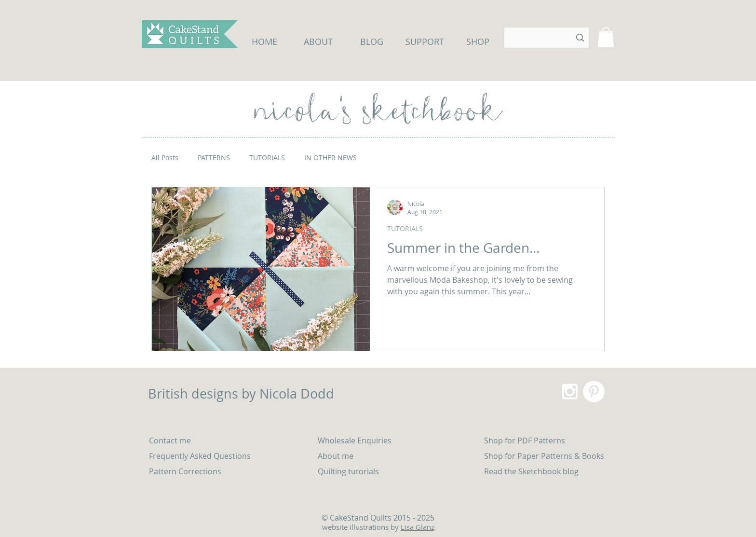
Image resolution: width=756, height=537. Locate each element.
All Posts (165, 158)
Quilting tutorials (349, 471)
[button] (606, 37)
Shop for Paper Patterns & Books (544, 456)
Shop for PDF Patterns (525, 441)
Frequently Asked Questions (200, 456)
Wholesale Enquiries (355, 441)
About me (336, 456)
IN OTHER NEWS (331, 158)
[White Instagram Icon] (570, 392)
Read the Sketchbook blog (531, 471)
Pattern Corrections (185, 471)
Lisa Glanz (418, 527)
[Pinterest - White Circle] (594, 392)
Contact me (170, 441)
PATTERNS (214, 158)
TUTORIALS (267, 158)
